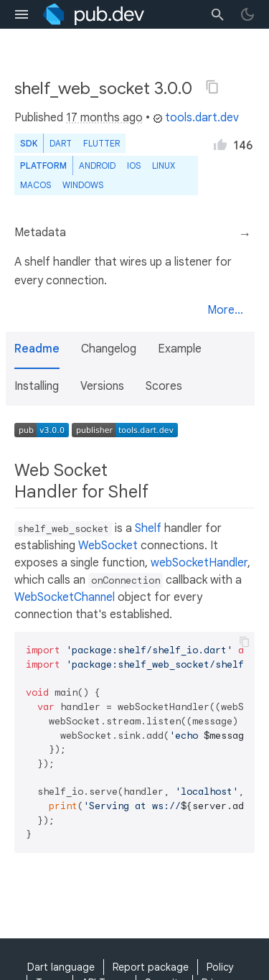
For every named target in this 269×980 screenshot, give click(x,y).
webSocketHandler (199, 563)
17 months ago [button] (104, 118)
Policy (220, 967)
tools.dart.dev (196, 118)
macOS (36, 185)
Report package (151, 967)
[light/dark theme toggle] (247, 14)
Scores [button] (164, 386)
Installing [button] (37, 386)
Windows (83, 185)
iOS (134, 165)
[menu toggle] (22, 14)
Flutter (102, 143)
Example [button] (180, 349)
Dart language (61, 967)
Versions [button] (102, 386)
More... (225, 310)
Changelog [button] (109, 349)
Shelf (148, 528)
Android (97, 165)
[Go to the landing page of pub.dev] (94, 14)
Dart (61, 143)
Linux (164, 165)
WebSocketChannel (65, 597)
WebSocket (108, 546)
